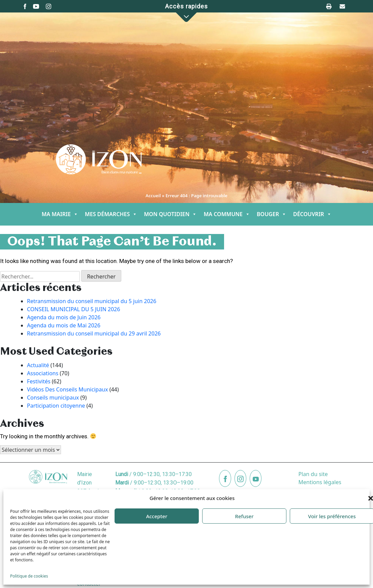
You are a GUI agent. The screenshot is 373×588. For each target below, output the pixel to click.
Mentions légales (320, 482)
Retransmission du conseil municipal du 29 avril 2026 (94, 333)
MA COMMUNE (227, 214)
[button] (186, 17)
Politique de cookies (29, 576)
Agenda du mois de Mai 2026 (64, 325)
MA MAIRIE (60, 214)
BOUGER (272, 214)
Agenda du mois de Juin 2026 (64, 317)
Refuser (244, 516)
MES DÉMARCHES (111, 214)
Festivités (39, 381)
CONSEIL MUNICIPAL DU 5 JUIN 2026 (73, 309)
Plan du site (313, 474)
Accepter (157, 516)
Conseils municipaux (53, 398)
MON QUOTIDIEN (170, 214)
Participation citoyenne (56, 406)
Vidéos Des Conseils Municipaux (67, 389)
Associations (43, 373)
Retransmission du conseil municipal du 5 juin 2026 (92, 301)
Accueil (153, 196)
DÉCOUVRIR (312, 214)
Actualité (38, 365)
